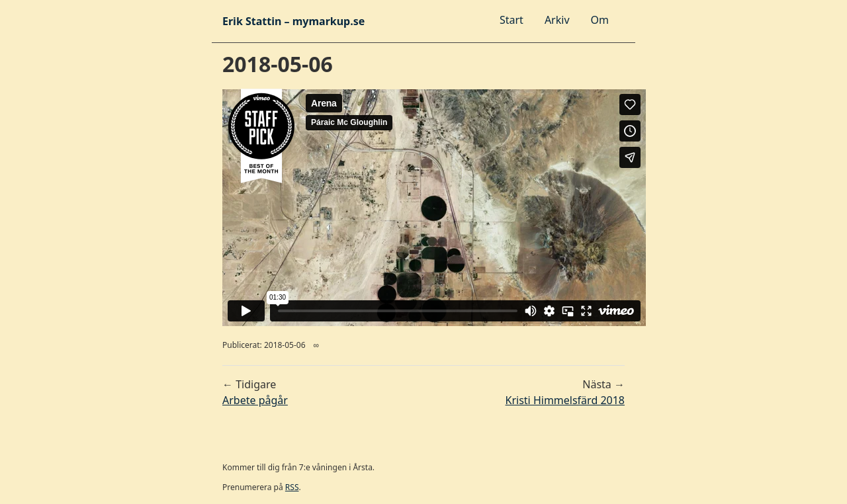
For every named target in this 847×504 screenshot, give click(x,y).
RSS (292, 487)
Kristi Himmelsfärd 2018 (565, 400)
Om (600, 20)
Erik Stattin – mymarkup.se (293, 21)
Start (512, 20)
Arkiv (557, 20)
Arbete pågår (255, 400)
